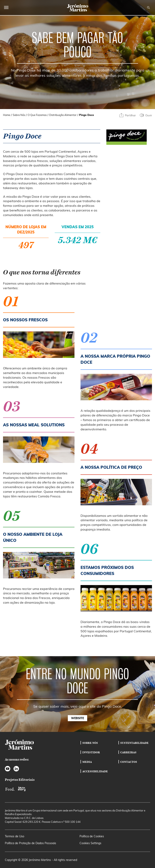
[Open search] (148, 8)
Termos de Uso (15, 836)
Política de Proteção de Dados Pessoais (30, 843)
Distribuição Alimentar (63, 115)
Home (7, 115)
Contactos (129, 762)
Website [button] (77, 718)
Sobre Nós (19, 115)
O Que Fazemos (37, 115)
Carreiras (128, 752)
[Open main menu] (6, 7)
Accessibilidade (95, 771)
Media (87, 762)
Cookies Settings (90, 843)
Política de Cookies (92, 836)
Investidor (91, 752)
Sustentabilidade (134, 743)
